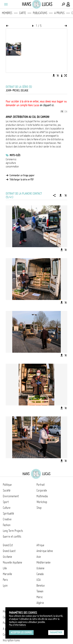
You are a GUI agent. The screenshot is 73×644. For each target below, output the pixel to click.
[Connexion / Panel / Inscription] (68, 4)
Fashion (7, 525)
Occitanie (7, 557)
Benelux (41, 585)
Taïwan (40, 591)
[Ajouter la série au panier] (66, 195)
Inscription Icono (11, 640)
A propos (59, 13)
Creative (7, 519)
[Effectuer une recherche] (63, 4)
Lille (5, 568)
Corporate (42, 490)
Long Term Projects (13, 531)
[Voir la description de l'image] (62, 75)
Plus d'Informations (17, 625)
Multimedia (42, 496)
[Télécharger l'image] (54, 75)
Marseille (7, 574)
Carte (23, 13)
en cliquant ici (47, 105)
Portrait (41, 485)
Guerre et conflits (12, 537)
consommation (12, 167)
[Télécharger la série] (61, 195)
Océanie (40, 568)
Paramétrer (56, 632)
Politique (7, 485)
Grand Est (8, 545)
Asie (39, 557)
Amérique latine (45, 551)
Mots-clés (15, 155)
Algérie (40, 603)
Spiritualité (8, 513)
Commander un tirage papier (22, 175)
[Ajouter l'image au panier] (58, 75)
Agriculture (11, 163)
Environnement (11, 496)
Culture (7, 508)
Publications (40, 13)
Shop (39, 508)
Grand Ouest (9, 551)
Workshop (42, 502)
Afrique (40, 545)
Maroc (40, 597)
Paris (5, 580)
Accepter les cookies (21, 632)
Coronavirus (11, 159)
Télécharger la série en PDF (22, 179)
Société (7, 490)
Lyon (5, 585)
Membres (7, 13)
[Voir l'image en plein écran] (66, 75)
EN (66, 112)
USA (39, 580)
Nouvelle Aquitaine (12, 562)
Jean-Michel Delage (17, 90)
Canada (40, 574)
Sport (6, 502)
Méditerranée (44, 562)
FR (62, 112)
